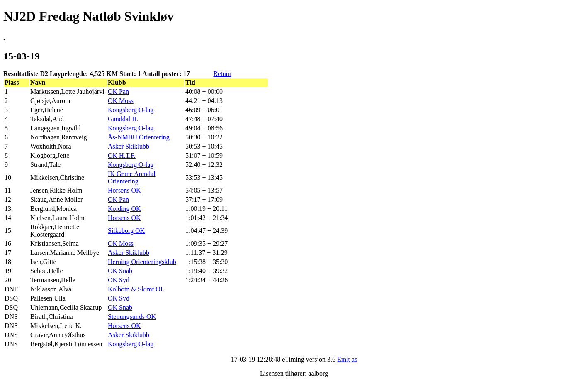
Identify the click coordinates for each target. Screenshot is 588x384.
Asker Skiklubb (129, 146)
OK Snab (120, 271)
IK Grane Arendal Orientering (132, 177)
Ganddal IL (123, 119)
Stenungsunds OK (132, 317)
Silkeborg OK (126, 231)
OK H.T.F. (122, 155)
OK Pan (118, 92)
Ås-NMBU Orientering (139, 137)
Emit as (347, 359)
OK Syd (119, 280)
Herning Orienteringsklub (142, 262)
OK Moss (121, 101)
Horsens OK (124, 190)
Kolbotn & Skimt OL (136, 289)
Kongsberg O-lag (131, 110)
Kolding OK (124, 209)
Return (222, 74)
